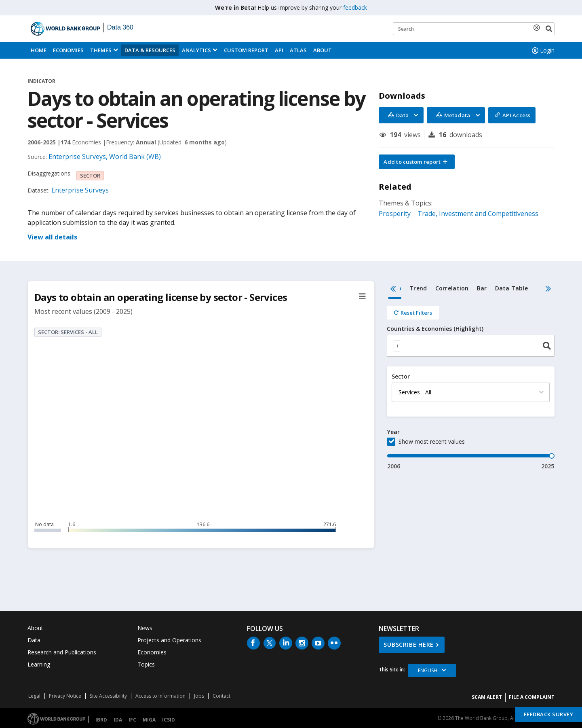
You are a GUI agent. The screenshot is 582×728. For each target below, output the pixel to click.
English (428, 670)
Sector (401, 377)
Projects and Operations (169, 640)
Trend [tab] (418, 288)
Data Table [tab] (512, 288)
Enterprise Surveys (80, 190)
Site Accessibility (108, 696)
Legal (34, 696)
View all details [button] (52, 237)
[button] (417, 162)
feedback (355, 7)
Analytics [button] (196, 50)
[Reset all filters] (413, 313)
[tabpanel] (471, 385)
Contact (221, 696)
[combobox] (471, 346)
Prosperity (395, 214)
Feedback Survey (549, 714)
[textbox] (397, 346)
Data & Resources (150, 50)
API (279, 50)
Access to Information (160, 696)
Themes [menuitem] (101, 50)
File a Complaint (532, 697)
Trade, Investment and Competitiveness (478, 214)
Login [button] (542, 51)
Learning (39, 664)
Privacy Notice (65, 696)
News (145, 628)
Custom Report (246, 50)
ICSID (169, 720)
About (323, 50)
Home (39, 50)
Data (34, 640)
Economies (68, 50)
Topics (146, 664)
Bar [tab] (482, 288)
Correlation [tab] (452, 288)
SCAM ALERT (487, 697)
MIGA (149, 720)
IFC (132, 720)
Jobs (199, 696)
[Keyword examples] (474, 29)
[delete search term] (538, 28)
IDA (118, 720)
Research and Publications (62, 652)
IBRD (101, 720)
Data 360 (120, 27)
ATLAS (298, 50)
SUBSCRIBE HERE (409, 644)
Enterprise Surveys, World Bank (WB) (105, 157)
